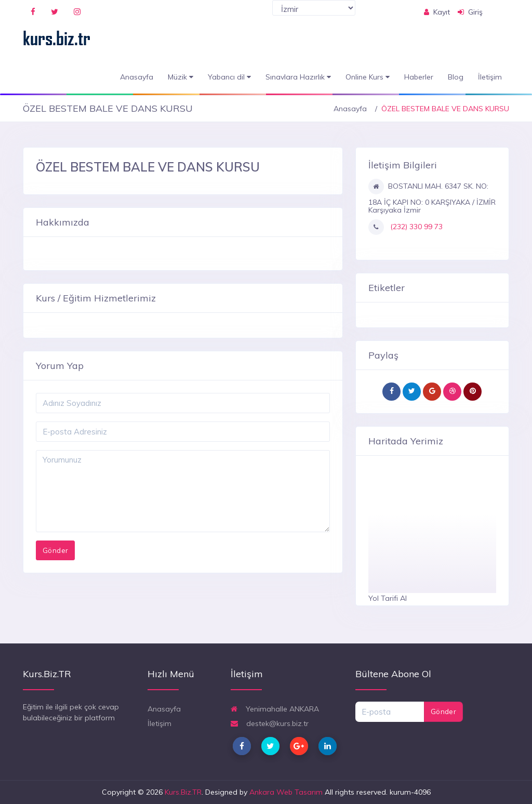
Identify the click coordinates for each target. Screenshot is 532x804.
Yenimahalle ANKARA (275, 709)
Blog (456, 77)
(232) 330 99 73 (415, 227)
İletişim (490, 77)
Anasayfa (137, 77)
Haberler (419, 77)
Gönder (443, 711)
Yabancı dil (229, 77)
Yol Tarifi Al (388, 598)
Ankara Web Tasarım (286, 792)
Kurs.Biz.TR (183, 792)
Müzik (181, 77)
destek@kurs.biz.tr (270, 723)
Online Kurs (368, 77)
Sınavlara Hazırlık (298, 77)
